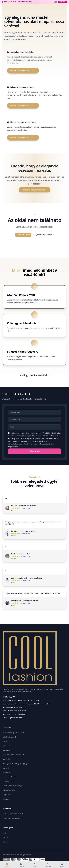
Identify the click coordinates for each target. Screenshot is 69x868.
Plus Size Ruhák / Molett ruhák (13, 755)
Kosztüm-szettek (8, 781)
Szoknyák (6, 768)
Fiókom (5, 842)
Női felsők (6, 759)
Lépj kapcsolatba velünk (44, 235)
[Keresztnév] (34, 420)
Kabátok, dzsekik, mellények (13, 786)
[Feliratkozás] (34, 451)
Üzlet (56, 2)
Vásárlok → (62, 2)
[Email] (34, 427)
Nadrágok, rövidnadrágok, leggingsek (16, 764)
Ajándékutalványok (9, 737)
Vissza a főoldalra (23, 235)
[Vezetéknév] (34, 412)
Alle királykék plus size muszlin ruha (25, 601)
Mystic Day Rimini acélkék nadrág (24, 531)
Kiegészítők (7, 795)
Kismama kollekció (9, 777)
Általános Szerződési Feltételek (13, 814)
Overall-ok (6, 772)
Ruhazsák (6, 799)
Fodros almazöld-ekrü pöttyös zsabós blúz (27, 578)
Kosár (5, 833)
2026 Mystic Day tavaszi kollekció (14, 733)
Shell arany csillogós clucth (21, 554)
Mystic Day (6, 746)
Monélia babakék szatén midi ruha (24, 506)
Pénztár (5, 837)
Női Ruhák (6, 750)
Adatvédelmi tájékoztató (11, 818)
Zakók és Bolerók (9, 790)
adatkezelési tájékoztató (26, 436)
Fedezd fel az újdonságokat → (23, 71)
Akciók (5, 741)
